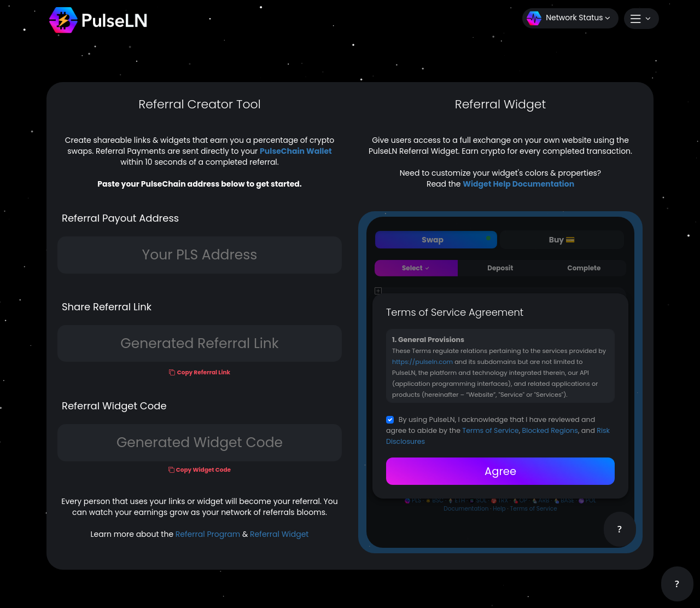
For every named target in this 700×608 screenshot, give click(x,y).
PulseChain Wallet (296, 151)
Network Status (568, 18)
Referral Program (208, 534)
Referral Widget (279, 534)
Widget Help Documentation (518, 184)
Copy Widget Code (203, 470)
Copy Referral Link (204, 372)
